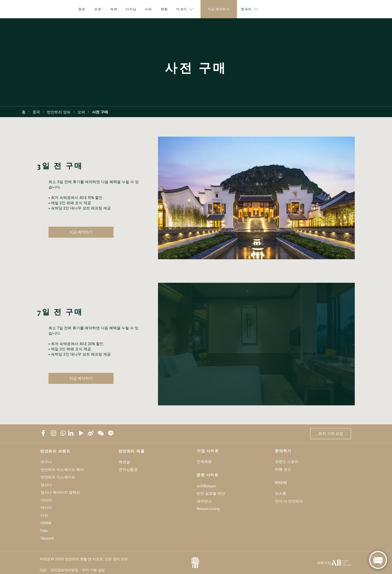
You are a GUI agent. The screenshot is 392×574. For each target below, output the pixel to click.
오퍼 (81, 112)
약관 (43, 570)
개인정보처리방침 (64, 570)
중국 (36, 112)
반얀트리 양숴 (59, 112)
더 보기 (301, 9)
